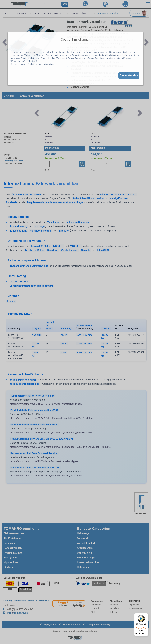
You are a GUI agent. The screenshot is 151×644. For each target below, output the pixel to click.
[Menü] (146, 615)
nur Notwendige (46, 64)
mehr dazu (31, 61)
